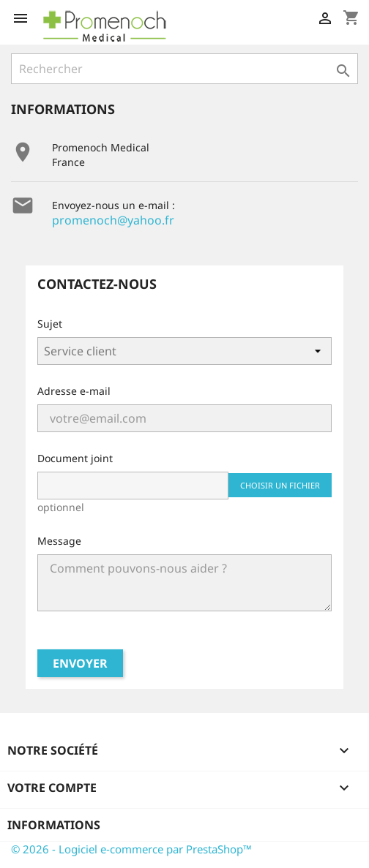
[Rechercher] (184, 69)
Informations (54, 825)
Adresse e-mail (74, 391)
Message (59, 541)
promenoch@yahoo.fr (113, 220)
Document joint (75, 458)
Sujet (50, 324)
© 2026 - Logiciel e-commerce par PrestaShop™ (131, 849)
